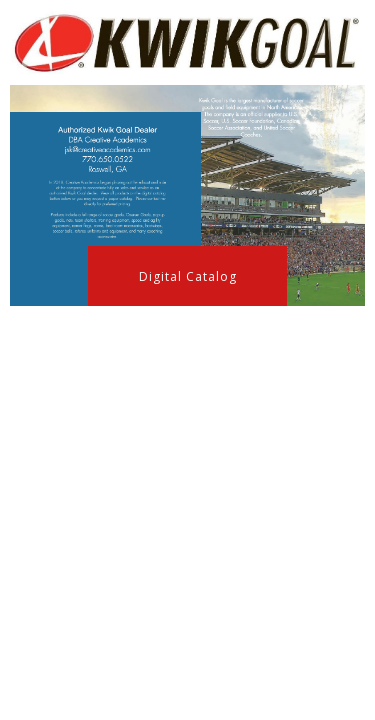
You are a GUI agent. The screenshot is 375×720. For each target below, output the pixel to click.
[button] (187, 276)
